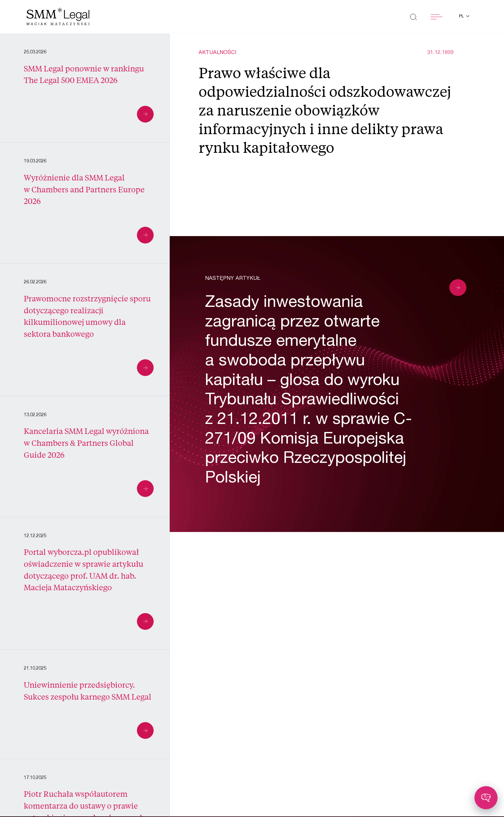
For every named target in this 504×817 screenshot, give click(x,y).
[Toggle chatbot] (486, 798)
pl (462, 17)
